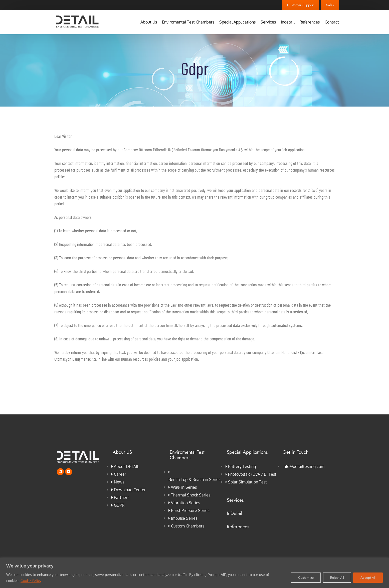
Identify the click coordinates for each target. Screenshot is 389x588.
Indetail (288, 22)
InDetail (234, 513)
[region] (194, 573)
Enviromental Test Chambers (188, 22)
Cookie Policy (31, 581)
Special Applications (237, 22)
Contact (332, 22)
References (310, 22)
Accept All (368, 577)
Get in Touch (296, 452)
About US (122, 452)
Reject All (337, 577)
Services (268, 22)
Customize (306, 577)
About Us (149, 22)
